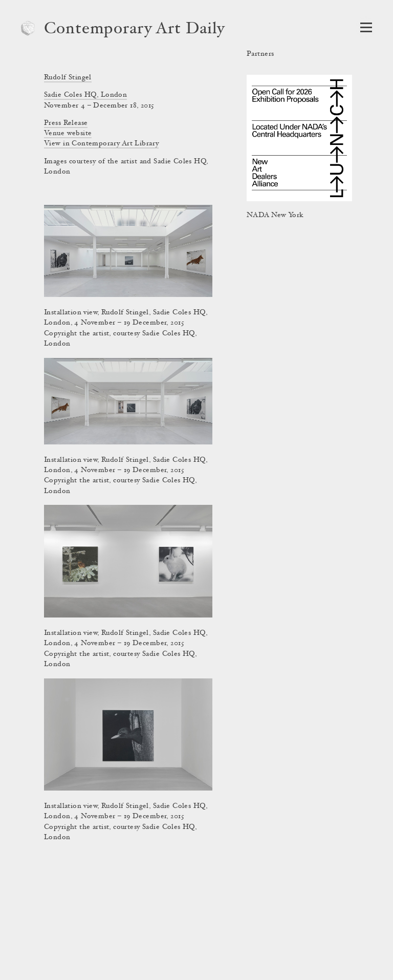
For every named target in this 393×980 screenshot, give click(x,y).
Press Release (66, 123)
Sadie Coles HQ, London (85, 95)
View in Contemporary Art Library (101, 144)
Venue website (68, 134)
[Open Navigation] (366, 27)
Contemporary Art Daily (135, 30)
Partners (260, 54)
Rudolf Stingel (68, 78)
